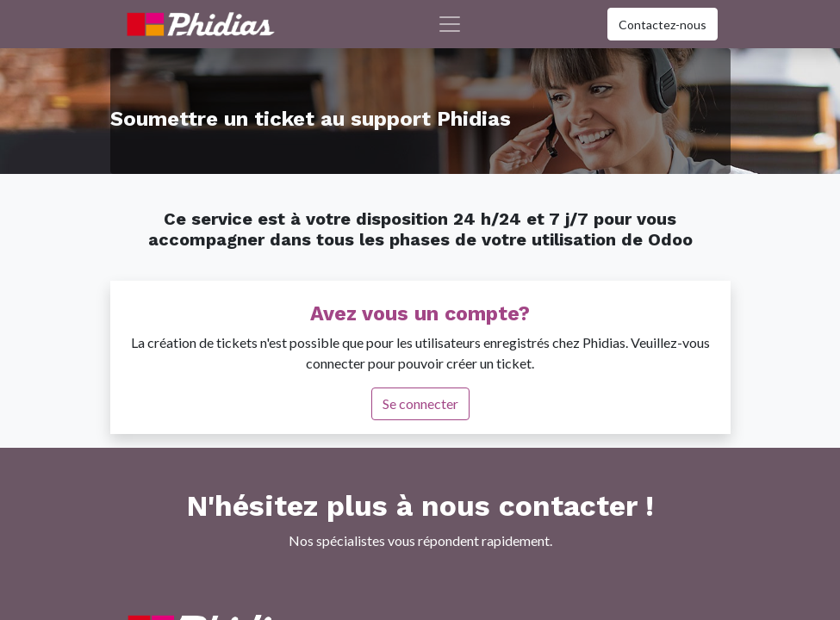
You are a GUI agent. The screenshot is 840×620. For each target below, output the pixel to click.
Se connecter (420, 403)
